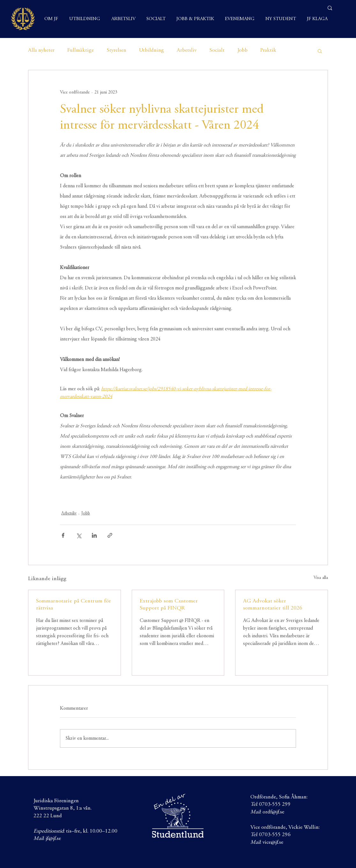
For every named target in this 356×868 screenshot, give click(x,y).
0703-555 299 (275, 805)
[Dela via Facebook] (63, 535)
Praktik (268, 51)
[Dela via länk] (110, 535)
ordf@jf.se (273, 812)
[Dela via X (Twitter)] (79, 535)
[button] (320, 51)
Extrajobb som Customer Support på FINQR (169, 605)
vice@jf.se (273, 843)
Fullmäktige (81, 51)
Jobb (242, 51)
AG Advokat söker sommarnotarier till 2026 (273, 605)
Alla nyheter (41, 51)
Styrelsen (116, 51)
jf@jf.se (53, 839)
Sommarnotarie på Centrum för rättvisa (74, 605)
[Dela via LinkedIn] (94, 535)
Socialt (217, 51)
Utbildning (152, 51)
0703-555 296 (275, 835)
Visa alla (321, 578)
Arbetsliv (187, 51)
